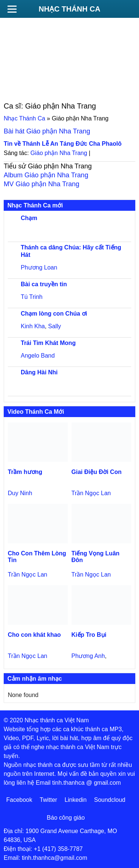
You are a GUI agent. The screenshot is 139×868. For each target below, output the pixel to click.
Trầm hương (25, 472)
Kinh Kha (33, 326)
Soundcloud (110, 800)
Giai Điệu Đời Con (97, 472)
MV (42, 184)
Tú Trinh (32, 297)
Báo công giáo (66, 818)
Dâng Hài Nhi (39, 372)
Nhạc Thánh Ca (69, 9)
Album (46, 175)
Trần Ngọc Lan (91, 493)
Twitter (48, 800)
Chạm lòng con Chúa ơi (54, 314)
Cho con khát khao (34, 635)
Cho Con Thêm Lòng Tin (37, 557)
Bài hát (47, 131)
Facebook (19, 800)
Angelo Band (38, 356)
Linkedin (76, 800)
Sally (55, 326)
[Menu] (12, 9)
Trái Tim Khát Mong (48, 343)
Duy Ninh (20, 493)
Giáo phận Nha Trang (59, 153)
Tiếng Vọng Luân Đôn (96, 557)
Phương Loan (39, 267)
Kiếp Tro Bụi (89, 635)
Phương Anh (88, 656)
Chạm (29, 218)
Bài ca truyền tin (44, 284)
